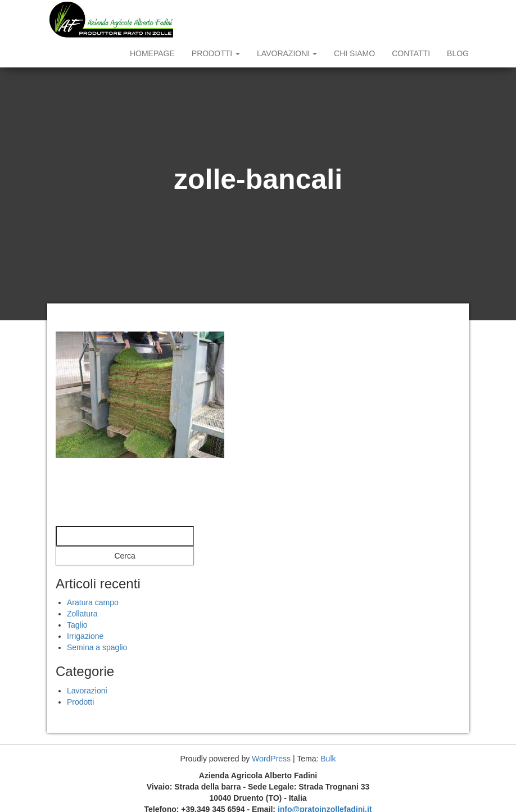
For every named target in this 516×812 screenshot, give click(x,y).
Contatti (411, 53)
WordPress (271, 759)
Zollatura (82, 614)
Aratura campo (93, 602)
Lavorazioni (287, 53)
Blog (458, 53)
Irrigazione (85, 636)
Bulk (328, 759)
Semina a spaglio (97, 647)
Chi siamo (354, 53)
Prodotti (216, 53)
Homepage (152, 53)
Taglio (77, 625)
